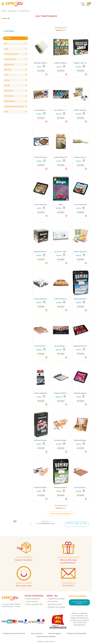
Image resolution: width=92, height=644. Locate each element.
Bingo (61, 204)
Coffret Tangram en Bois (81, 110)
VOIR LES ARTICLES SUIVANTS (60, 514)
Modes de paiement (33, 599)
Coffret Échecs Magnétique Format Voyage (61, 157)
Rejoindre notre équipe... (57, 607)
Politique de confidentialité (77, 633)
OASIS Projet (41, 642)
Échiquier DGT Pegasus (61, 393)
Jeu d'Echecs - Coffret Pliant (61, 110)
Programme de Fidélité (56, 599)
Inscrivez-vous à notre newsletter (79, 602)
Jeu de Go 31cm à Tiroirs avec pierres (41, 346)
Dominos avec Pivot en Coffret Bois (81, 157)
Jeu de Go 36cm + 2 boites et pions (81, 487)
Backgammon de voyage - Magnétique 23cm (81, 346)
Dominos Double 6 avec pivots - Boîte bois (41, 487)
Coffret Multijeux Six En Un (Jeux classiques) (61, 63)
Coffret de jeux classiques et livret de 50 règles (81, 252)
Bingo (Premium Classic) (41, 252)
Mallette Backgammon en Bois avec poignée (81, 440)
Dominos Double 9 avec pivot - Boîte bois (61, 440)
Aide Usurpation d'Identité (46, 636)
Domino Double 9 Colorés (81, 299)
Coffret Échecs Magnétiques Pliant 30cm (61, 299)
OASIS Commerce (50, 642)
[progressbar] (61, 30)
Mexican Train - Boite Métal (81, 63)
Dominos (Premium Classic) (41, 440)
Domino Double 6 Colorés (61, 487)
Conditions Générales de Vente (14, 633)
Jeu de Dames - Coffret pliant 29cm (61, 346)
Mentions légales (55, 633)
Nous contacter (37, 633)
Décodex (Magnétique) (81, 393)
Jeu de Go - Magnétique (61, 252)
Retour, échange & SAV (34, 604)
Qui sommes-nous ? (55, 604)
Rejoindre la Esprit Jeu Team (77, 523)
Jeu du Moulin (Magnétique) (41, 204)
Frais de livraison (32, 601)
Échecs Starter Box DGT (41, 299)
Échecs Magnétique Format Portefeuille (41, 393)
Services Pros (53, 601)
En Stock (41, 71)
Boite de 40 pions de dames (41, 63)
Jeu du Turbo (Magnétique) (81, 204)
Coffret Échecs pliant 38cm (41, 157)
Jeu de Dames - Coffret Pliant (41, 110)
